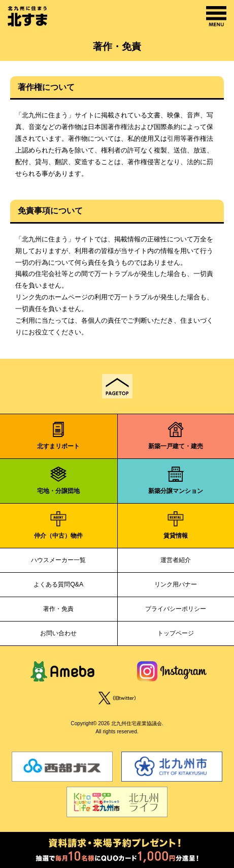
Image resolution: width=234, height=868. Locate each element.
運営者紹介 (176, 560)
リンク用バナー (176, 584)
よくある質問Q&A (58, 584)
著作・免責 (58, 609)
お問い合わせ (58, 633)
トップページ (176, 633)
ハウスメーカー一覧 (58, 560)
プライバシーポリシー (176, 609)
